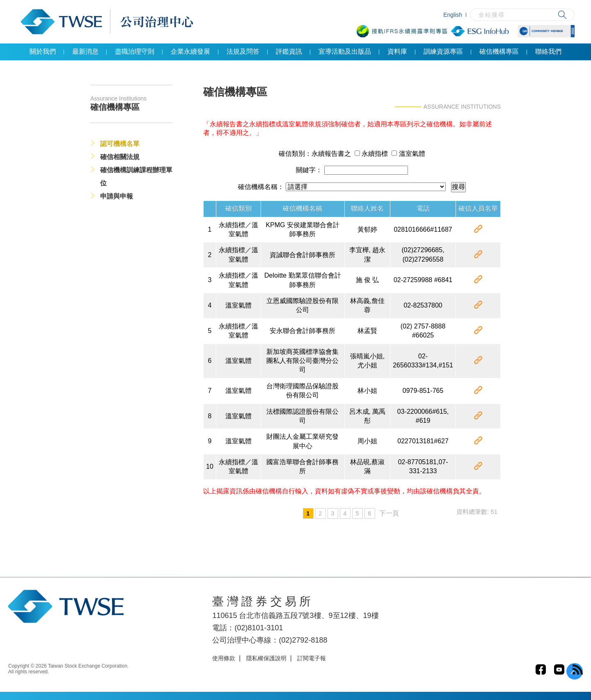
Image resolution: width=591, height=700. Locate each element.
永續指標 (371, 154)
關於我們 (43, 51)
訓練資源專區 (443, 51)
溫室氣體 (408, 154)
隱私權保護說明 (266, 658)
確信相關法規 (120, 157)
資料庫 (397, 51)
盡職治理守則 (135, 51)
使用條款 (224, 658)
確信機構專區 (499, 51)
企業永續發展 (190, 51)
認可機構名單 (120, 144)
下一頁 (389, 513)
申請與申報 (117, 196)
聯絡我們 (548, 51)
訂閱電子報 (312, 658)
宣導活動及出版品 (345, 51)
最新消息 (85, 51)
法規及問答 (243, 51)
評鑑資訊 (289, 51)
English (453, 15)
